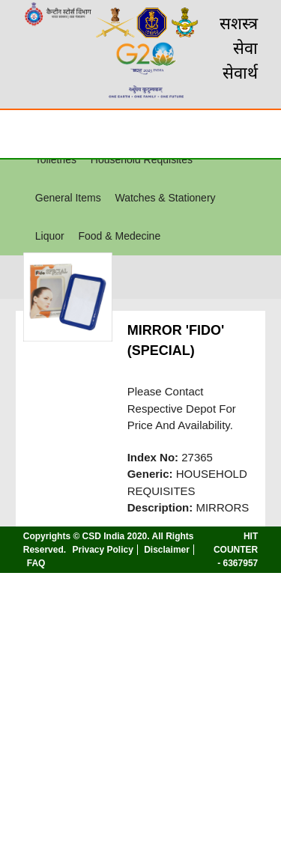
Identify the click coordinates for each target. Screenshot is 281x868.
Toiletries (56, 160)
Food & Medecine (119, 236)
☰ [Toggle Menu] (25, 133)
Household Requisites (142, 160)
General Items (68, 198)
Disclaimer (167, 550)
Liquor (50, 236)
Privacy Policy (102, 550)
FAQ (36, 563)
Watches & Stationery (165, 198)
